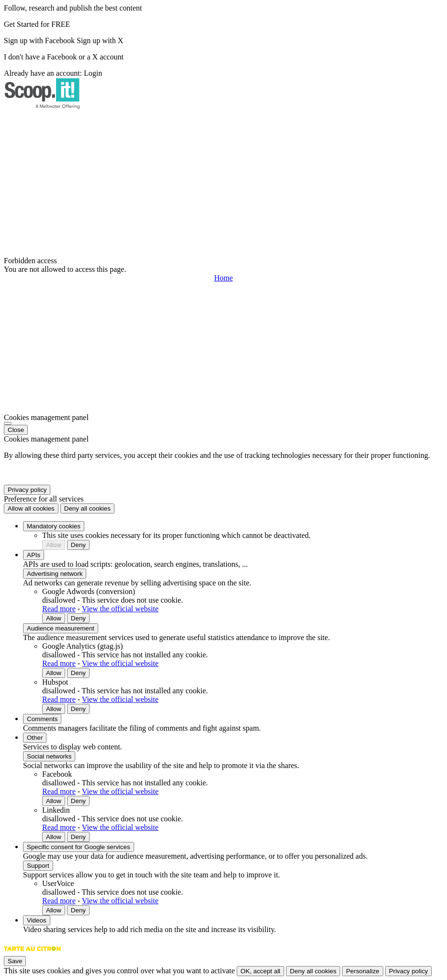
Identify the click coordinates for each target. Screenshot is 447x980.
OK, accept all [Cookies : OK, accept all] (260, 971)
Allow (54, 545)
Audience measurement (61, 628)
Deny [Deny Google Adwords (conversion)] (78, 618)
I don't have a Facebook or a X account (64, 57)
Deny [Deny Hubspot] (78, 709)
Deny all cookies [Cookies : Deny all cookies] (87, 508)
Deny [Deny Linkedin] (78, 837)
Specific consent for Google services (79, 847)
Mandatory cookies (54, 526)
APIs (34, 555)
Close (16, 430)
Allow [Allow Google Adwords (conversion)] (54, 618)
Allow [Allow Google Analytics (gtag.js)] (54, 673)
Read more (59, 609)
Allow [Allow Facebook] (54, 801)
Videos (37, 920)
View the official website (120, 609)
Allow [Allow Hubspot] (54, 709)
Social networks (49, 756)
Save (15, 961)
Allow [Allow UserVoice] (54, 910)
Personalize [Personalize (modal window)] (363, 971)
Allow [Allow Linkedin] (54, 837)
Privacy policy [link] (27, 490)
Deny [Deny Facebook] (78, 801)
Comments (42, 719)
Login (93, 73)
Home (223, 278)
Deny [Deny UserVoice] (78, 910)
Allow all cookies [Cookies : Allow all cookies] (31, 508)
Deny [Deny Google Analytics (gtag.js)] (78, 673)
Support (38, 866)
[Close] (8, 423)
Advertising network (55, 574)
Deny (78, 545)
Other (35, 738)
